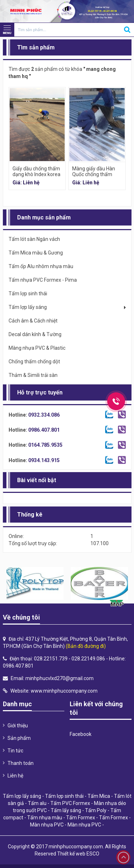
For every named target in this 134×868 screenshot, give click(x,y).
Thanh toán (21, 763)
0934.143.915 (44, 460)
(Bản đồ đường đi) (86, 646)
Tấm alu (37, 803)
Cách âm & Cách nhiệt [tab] (33, 321)
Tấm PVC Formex (70, 803)
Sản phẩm (19, 738)
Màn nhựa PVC (47, 825)
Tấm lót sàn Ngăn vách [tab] (34, 239)
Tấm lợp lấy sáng (22, 796)
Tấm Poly (96, 810)
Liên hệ (15, 776)
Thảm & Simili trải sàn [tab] (33, 375)
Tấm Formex (81, 818)
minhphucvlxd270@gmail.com (59, 678)
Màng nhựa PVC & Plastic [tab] (37, 348)
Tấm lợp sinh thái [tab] (28, 294)
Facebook (81, 734)
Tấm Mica (99, 796)
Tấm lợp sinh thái (64, 796)
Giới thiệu (18, 726)
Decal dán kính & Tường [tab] (35, 334)
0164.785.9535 (45, 445)
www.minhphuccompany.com (64, 691)
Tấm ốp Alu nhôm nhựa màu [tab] (41, 266)
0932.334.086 (44, 415)
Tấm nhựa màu (45, 818)
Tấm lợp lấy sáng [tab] (28, 307)
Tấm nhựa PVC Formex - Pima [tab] (43, 280)
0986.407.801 (44, 430)
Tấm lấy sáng (66, 810)
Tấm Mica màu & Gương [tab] (36, 253)
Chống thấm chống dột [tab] (34, 362)
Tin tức (15, 751)
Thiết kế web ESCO (78, 854)
